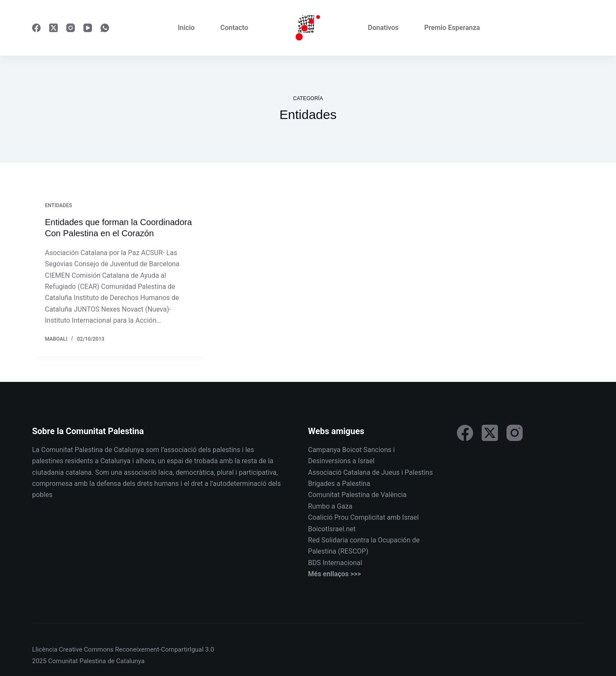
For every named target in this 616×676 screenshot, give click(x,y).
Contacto (234, 28)
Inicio (186, 28)
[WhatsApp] (105, 28)
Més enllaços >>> (335, 574)
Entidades (59, 206)
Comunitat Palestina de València (357, 495)
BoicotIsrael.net (332, 529)
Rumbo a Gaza (330, 506)
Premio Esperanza (452, 28)
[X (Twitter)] (53, 28)
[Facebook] (36, 28)
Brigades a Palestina (339, 484)
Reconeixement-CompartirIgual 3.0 (164, 649)
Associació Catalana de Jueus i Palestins (370, 472)
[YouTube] (88, 28)
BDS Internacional (335, 563)
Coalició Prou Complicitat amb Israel (363, 517)
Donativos (383, 28)
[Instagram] (71, 28)
